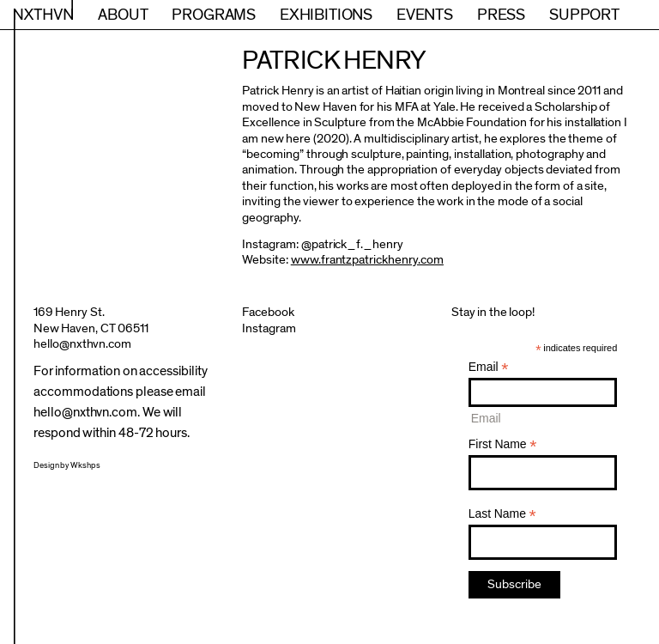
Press (501, 15)
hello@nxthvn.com (83, 344)
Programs (213, 15)
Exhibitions (326, 15)
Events (425, 15)
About (123, 15)
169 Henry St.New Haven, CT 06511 (91, 320)
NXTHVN (43, 15)
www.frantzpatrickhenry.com (367, 260)
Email (489, 367)
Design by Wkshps (67, 465)
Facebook (268, 312)
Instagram (269, 328)
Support (584, 15)
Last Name (502, 514)
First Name (503, 444)
